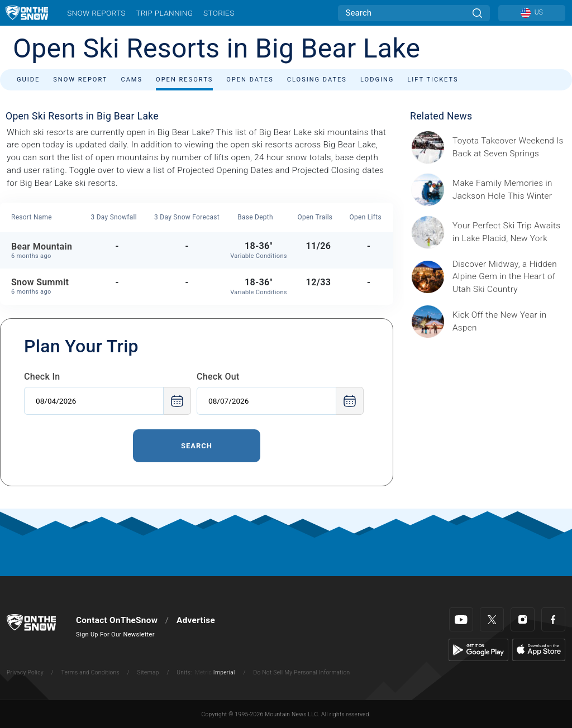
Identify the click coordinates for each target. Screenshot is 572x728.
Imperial (224, 672)
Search (197, 446)
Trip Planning (164, 13)
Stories (219, 13)
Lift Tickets (433, 80)
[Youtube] (461, 619)
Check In (42, 377)
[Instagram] (523, 619)
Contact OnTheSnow (117, 620)
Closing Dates (317, 80)
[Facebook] (553, 619)
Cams (132, 80)
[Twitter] (492, 619)
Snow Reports (96, 13)
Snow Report (80, 80)
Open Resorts (184, 80)
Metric (203, 672)
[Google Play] (478, 649)
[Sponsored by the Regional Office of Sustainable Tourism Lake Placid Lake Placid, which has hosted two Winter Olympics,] (509, 232)
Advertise (196, 620)
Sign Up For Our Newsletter (115, 634)
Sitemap (148, 672)
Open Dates (250, 80)
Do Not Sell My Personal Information (301, 672)
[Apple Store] (539, 649)
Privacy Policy (25, 672)
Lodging (377, 80)
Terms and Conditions (90, 672)
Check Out (218, 377)
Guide (28, 80)
